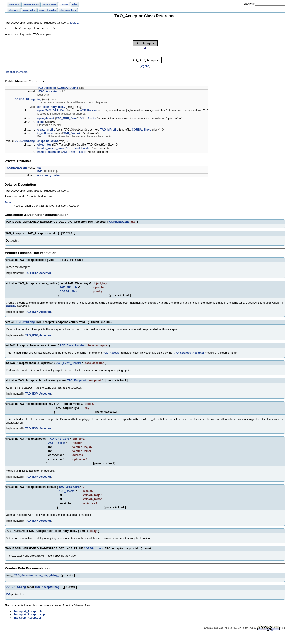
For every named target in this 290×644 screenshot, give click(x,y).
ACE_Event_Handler (78, 149)
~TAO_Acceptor (48, 92)
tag (39, 100)
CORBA (11, 309)
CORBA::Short (141, 130)
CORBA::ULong (68, 89)
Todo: (8, 203)
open (41, 111)
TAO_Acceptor (47, 89)
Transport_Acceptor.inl (28, 626)
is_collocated (46, 134)
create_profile (46, 130)
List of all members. (16, 73)
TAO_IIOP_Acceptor (38, 275)
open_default (46, 119)
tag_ (40, 168)
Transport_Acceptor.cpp (29, 623)
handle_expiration (49, 153)
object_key (44, 145)
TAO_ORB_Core (56, 111)
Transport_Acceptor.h (28, 620)
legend (145, 67)
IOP (40, 172)
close (41, 123)
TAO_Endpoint (73, 134)
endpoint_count (48, 142)
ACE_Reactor (88, 111)
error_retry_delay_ (49, 176)
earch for (249, 4)
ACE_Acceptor (112, 356)
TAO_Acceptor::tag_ (48, 595)
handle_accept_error (51, 149)
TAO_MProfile (109, 130)
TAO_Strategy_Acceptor (189, 356)
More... (74, 23)
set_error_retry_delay (51, 108)
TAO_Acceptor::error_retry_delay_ (37, 583)
